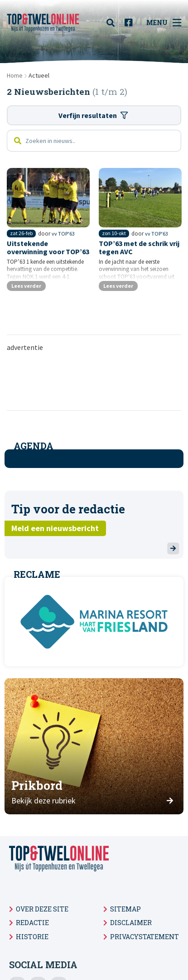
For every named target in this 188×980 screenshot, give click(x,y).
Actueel (39, 75)
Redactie (32, 923)
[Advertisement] (97, 380)
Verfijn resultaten (93, 115)
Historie (32, 937)
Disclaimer (131, 923)
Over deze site (42, 909)
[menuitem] (113, 23)
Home (15, 75)
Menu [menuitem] (164, 23)
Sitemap (125, 909)
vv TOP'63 (63, 234)
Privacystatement (145, 937)
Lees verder (26, 286)
